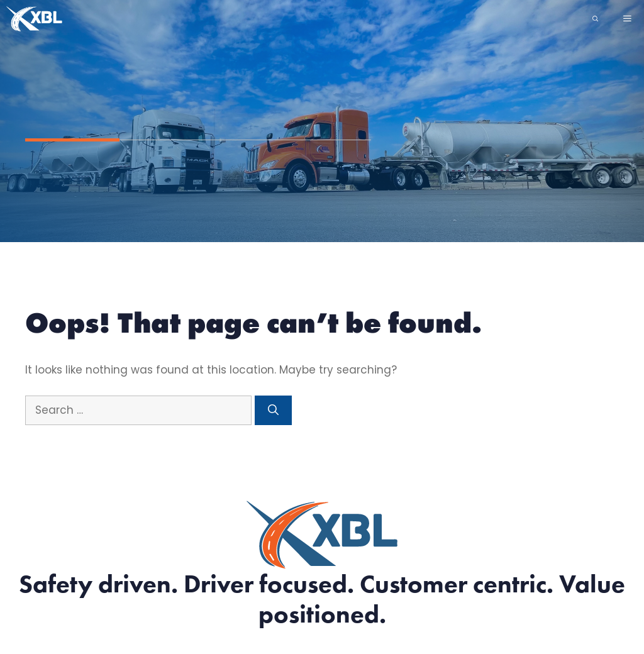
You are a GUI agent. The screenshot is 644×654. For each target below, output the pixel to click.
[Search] (273, 411)
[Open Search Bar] (596, 19)
